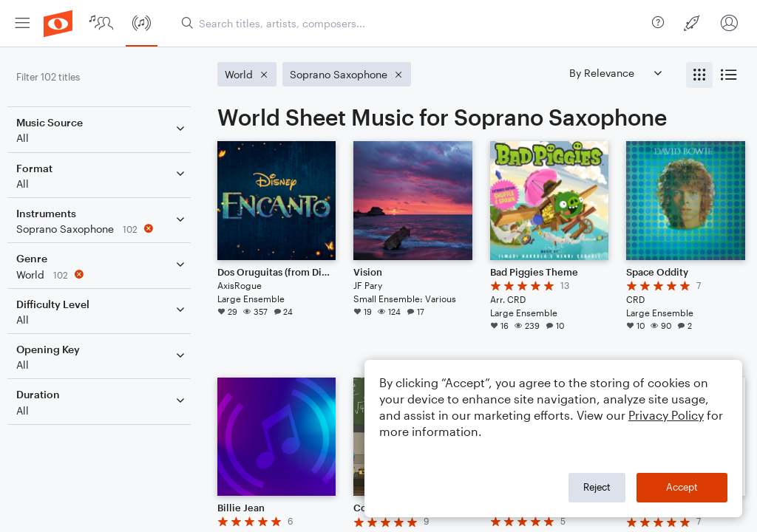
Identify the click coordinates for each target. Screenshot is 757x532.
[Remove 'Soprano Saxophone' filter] (109, 229)
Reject (597, 487)
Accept (682, 487)
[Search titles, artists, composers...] (411, 23)
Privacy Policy (666, 415)
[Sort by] (615, 73)
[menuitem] (22, 23)
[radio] (699, 75)
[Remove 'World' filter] (109, 274)
